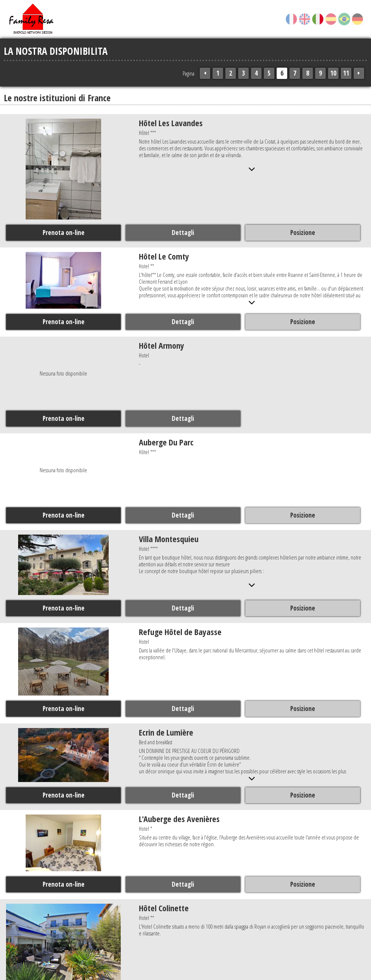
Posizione (302, 232)
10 (333, 73)
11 (346, 73)
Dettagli (182, 232)
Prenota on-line (63, 232)
